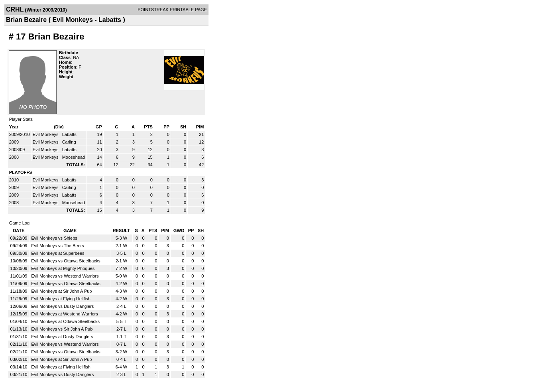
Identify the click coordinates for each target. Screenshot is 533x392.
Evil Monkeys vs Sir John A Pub (62, 329)
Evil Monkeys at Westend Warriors (65, 314)
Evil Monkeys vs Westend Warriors (65, 276)
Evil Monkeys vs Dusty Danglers (62, 306)
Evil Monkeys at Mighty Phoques (63, 268)
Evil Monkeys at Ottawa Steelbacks (65, 321)
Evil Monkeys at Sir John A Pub (61, 291)
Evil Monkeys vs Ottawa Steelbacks (66, 261)
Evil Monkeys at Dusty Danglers (62, 337)
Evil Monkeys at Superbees (58, 253)
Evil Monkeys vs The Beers (57, 246)
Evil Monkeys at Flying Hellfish (61, 299)
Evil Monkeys (46, 134)
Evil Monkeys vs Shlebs (54, 238)
